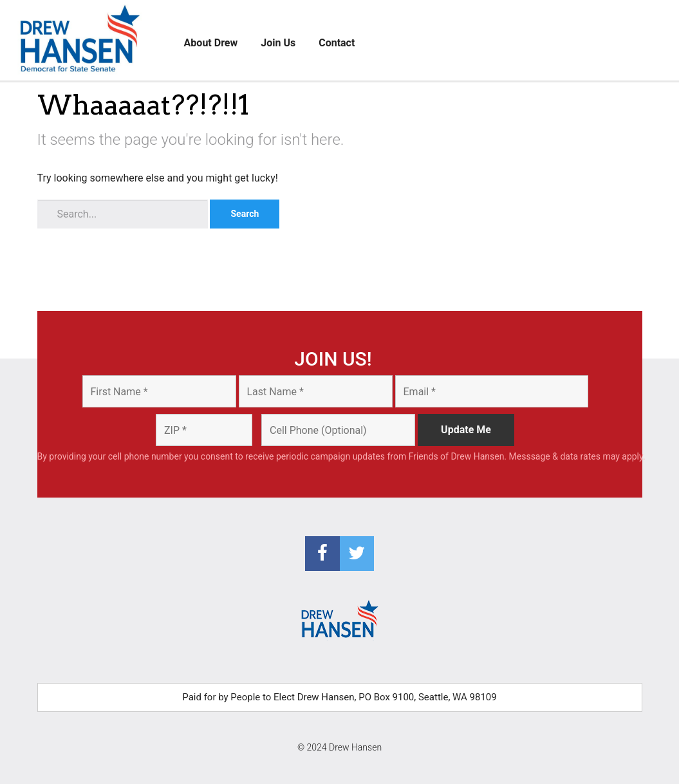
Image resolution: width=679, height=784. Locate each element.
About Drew (211, 43)
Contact (337, 43)
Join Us (278, 43)
